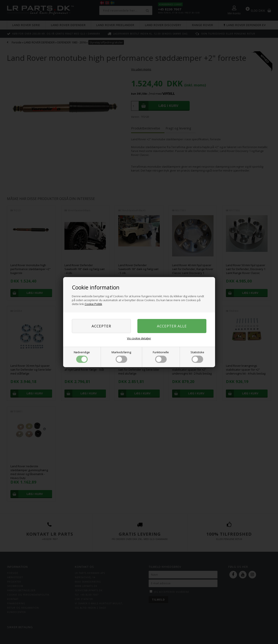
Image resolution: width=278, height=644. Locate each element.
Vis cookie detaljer (139, 338)
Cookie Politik (93, 304)
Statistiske (197, 357)
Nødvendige (82, 357)
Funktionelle (161, 357)
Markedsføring (121, 357)
